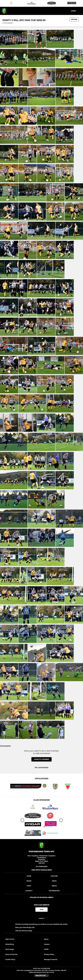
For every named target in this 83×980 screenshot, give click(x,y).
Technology (10, 949)
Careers (47, 944)
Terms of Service (11, 954)
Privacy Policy (49, 954)
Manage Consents (51, 959)
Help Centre (10, 939)
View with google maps (42, 870)
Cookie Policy (10, 959)
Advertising (10, 944)
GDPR (46, 949)
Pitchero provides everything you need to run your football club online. (41, 924)
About (46, 939)
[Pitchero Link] (41, 921)
